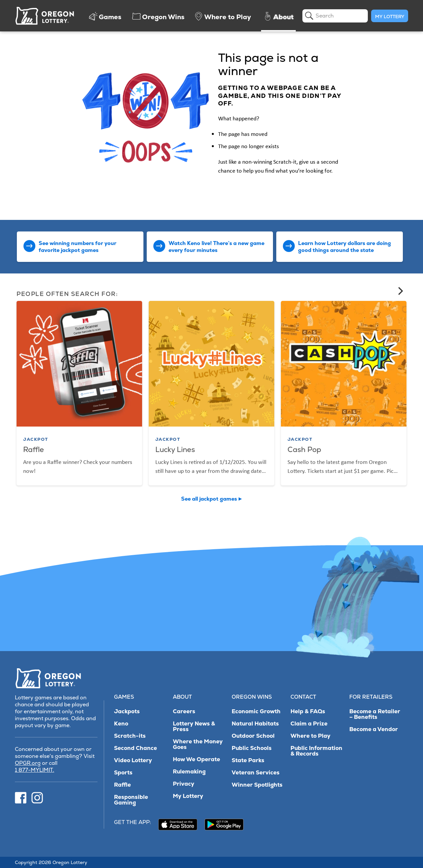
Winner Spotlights (257, 785)
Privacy (184, 784)
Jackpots (127, 711)
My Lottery (390, 17)
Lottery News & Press (194, 726)
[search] (335, 16)
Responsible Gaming (131, 800)
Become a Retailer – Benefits (375, 714)
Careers (184, 711)
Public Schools (252, 748)
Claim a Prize (309, 724)
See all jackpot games (209, 499)
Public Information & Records (316, 751)
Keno (121, 724)
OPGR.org (28, 763)
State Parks (248, 760)
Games (124, 697)
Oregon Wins (252, 697)
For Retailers (371, 697)
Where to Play (310, 736)
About (182, 697)
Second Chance (135, 748)
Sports (123, 773)
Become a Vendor (374, 729)
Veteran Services (256, 773)
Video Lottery (133, 760)
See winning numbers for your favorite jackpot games (77, 247)
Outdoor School (253, 736)
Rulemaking (189, 772)
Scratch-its (130, 736)
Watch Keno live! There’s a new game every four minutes (216, 247)
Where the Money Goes (198, 744)
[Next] (400, 291)
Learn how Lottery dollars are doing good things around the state (345, 247)
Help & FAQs (308, 711)
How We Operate (196, 759)
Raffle (122, 785)
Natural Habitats (255, 724)
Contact (303, 697)
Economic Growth (256, 711)
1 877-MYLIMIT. (35, 770)
